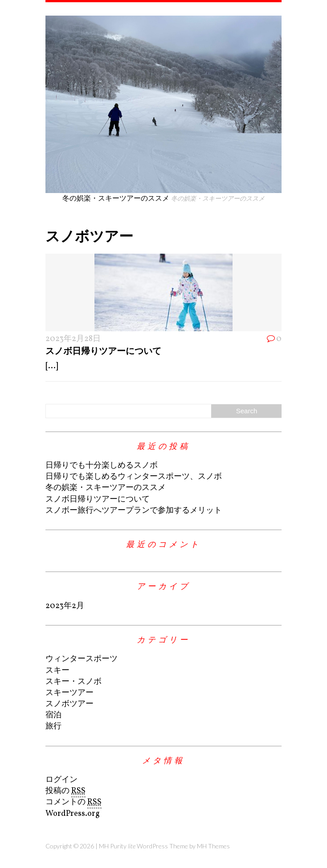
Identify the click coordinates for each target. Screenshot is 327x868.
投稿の (65, 791)
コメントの (74, 802)
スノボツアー (69, 704)
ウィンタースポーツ (82, 659)
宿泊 (53, 715)
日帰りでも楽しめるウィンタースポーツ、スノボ (134, 477)
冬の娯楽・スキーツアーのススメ (106, 488)
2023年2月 (65, 606)
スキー (57, 671)
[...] (52, 366)
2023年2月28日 (73, 339)
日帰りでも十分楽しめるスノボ (102, 466)
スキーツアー (69, 693)
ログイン (61, 780)
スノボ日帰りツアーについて (103, 350)
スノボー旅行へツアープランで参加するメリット (134, 511)
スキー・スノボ (74, 682)
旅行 (53, 726)
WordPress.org (73, 814)
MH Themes (213, 846)
